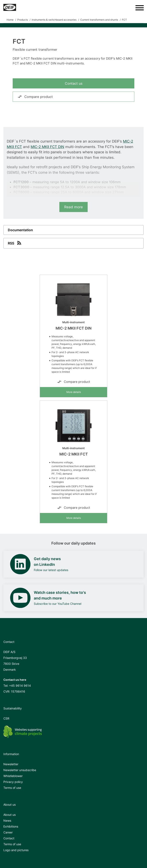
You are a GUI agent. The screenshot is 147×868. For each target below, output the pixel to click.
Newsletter (11, 764)
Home (10, 20)
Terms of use (12, 788)
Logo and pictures (16, 850)
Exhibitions (11, 826)
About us (10, 815)
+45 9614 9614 (20, 686)
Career (8, 832)
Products (23, 20)
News (7, 821)
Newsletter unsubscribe (20, 770)
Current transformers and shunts (99, 20)
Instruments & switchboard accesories (54, 20)
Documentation (20, 230)
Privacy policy (13, 782)
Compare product (35, 97)
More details (74, 392)
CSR (6, 718)
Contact (9, 838)
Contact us (74, 83)
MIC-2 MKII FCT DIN (47, 147)
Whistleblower (13, 776)
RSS (15, 243)
